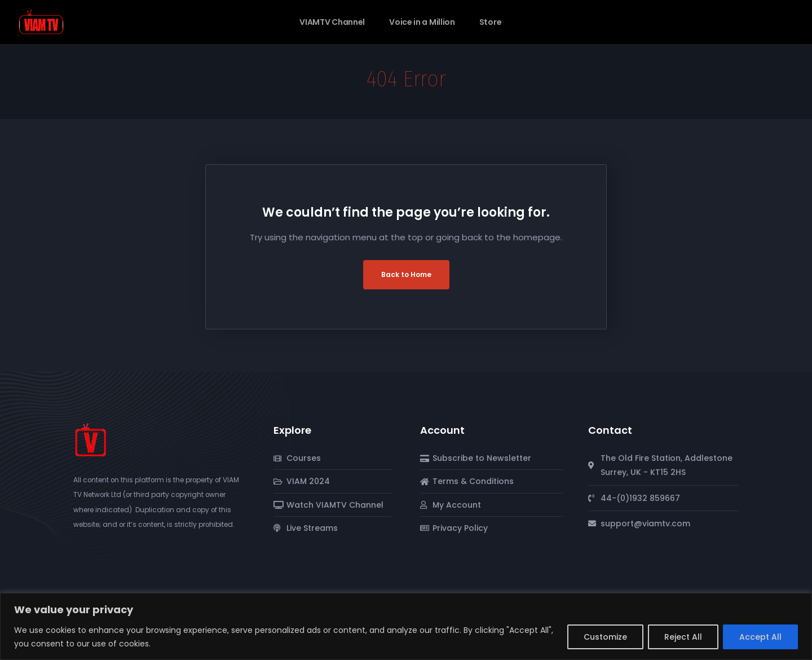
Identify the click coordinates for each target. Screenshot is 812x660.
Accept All (760, 637)
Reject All (683, 637)
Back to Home (406, 274)
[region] (406, 626)
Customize (605, 637)
